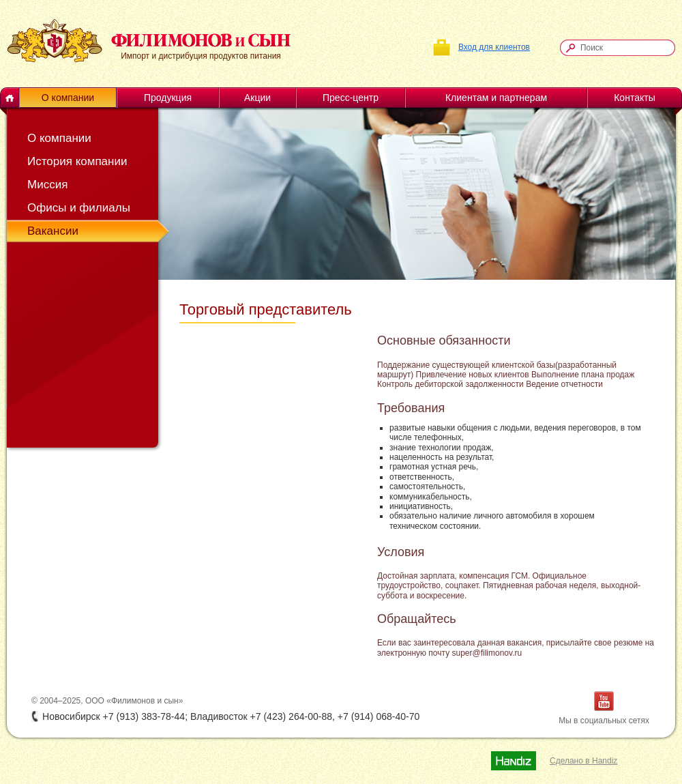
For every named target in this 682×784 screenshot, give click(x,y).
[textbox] (624, 48)
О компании (59, 138)
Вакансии (53, 231)
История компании (77, 161)
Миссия (47, 185)
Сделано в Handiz (583, 761)
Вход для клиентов (494, 47)
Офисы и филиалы (79, 208)
